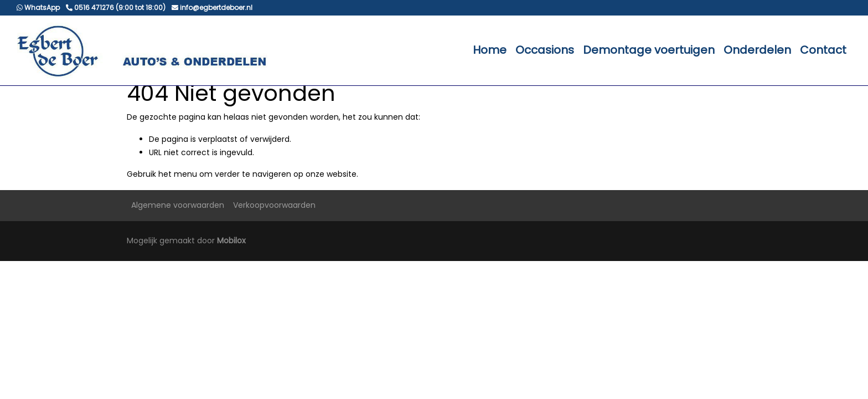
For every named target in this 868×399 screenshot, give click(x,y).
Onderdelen (757, 50)
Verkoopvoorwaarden (274, 205)
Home (490, 50)
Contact (823, 50)
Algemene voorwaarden (178, 205)
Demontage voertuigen (649, 50)
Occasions (545, 50)
